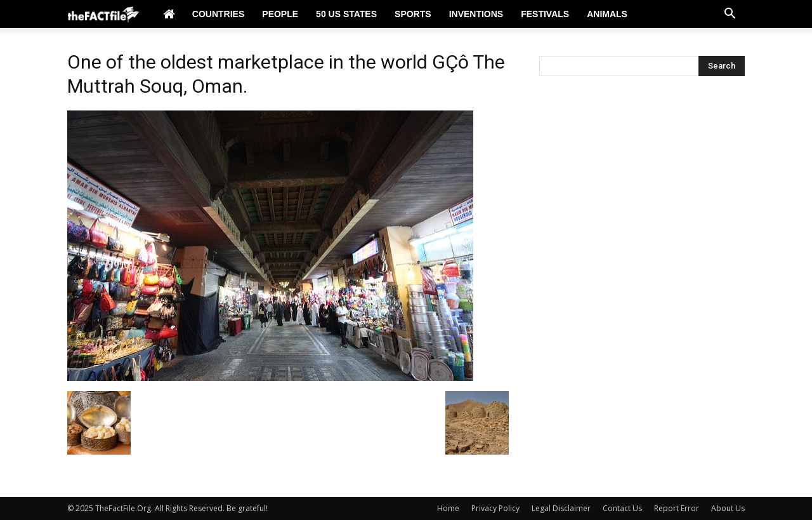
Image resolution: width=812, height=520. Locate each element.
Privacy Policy (495, 508)
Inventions (476, 14)
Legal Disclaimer (561, 508)
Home (448, 508)
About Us (728, 508)
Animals (607, 14)
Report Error (677, 508)
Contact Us (622, 508)
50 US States (346, 14)
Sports (413, 14)
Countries (218, 14)
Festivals (545, 14)
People (280, 14)
